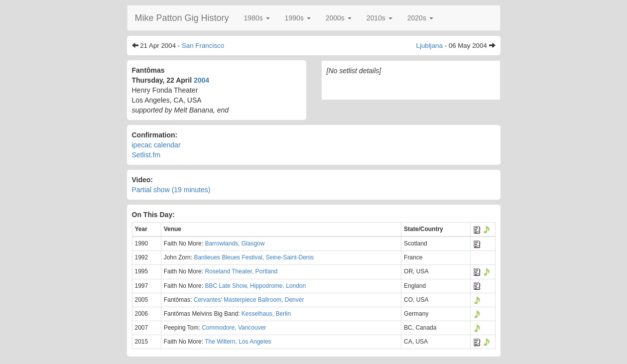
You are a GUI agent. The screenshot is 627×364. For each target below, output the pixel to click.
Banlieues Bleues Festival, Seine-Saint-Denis (254, 257)
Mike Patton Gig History (182, 18)
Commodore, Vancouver (234, 328)
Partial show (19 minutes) (171, 190)
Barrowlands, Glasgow (235, 243)
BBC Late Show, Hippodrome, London (255, 286)
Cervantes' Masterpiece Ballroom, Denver (249, 300)
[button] (257, 18)
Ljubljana (430, 46)
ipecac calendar (156, 145)
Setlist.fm (146, 155)
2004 (201, 80)
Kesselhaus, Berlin (266, 314)
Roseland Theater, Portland (241, 271)
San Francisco (203, 46)
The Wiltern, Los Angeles (238, 342)
